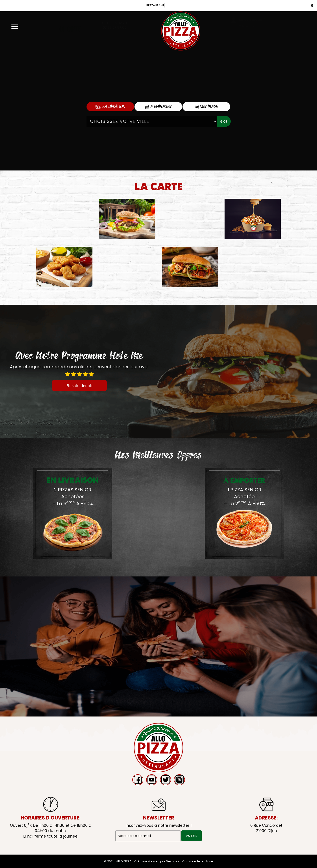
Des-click (173, 861)
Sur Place (206, 107)
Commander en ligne (198, 861)
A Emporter (158, 107)
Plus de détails (79, 385)
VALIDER (192, 836)
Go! (224, 122)
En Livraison (110, 107)
